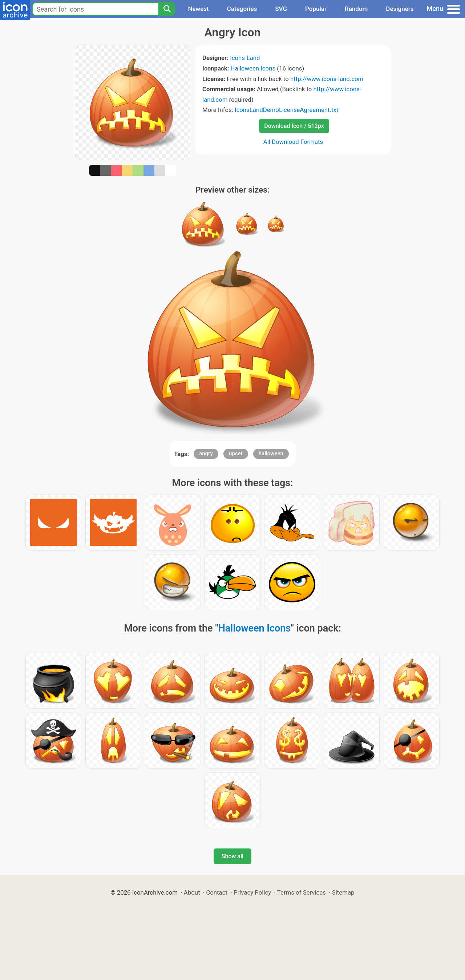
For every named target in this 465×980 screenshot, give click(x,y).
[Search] (167, 9)
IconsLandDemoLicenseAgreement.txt (286, 110)
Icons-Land (245, 58)
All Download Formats (293, 142)
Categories (242, 9)
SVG (281, 9)
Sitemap (343, 892)
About (192, 892)
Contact (217, 892)
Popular (316, 9)
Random (356, 9)
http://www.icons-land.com (327, 79)
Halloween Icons (253, 68)
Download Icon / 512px (294, 126)
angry (206, 453)
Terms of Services (302, 892)
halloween (271, 453)
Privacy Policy (252, 892)
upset (236, 453)
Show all (232, 856)
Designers (400, 9)
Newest (198, 9)
